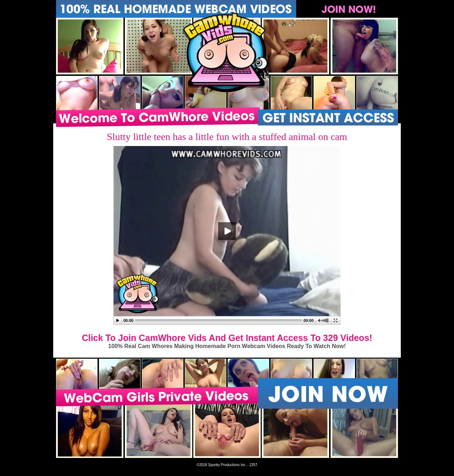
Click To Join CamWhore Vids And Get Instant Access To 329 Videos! (227, 338)
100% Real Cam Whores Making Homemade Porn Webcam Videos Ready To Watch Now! (227, 346)
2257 (253, 465)
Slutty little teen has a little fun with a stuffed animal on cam (227, 137)
